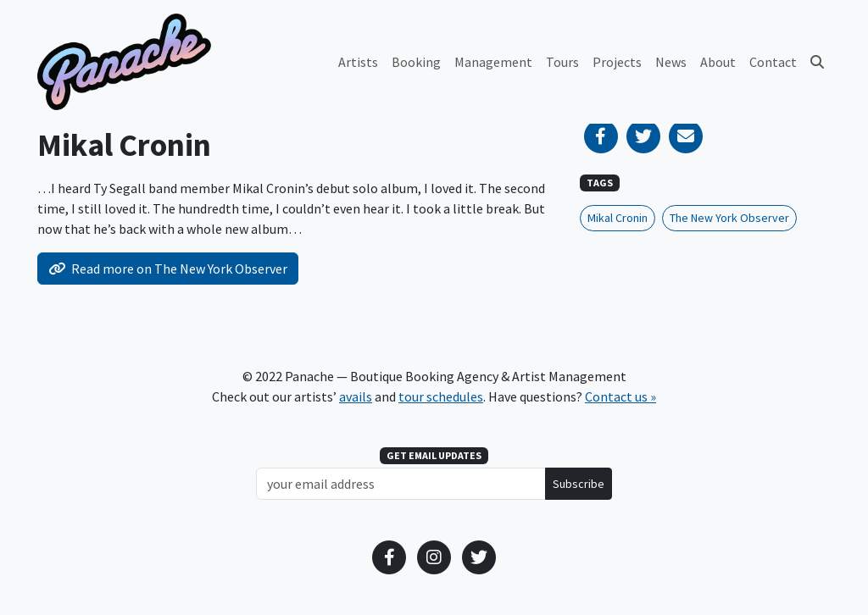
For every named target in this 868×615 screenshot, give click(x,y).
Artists (358, 62)
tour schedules (441, 396)
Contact (773, 62)
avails (356, 396)
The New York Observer (729, 218)
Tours (562, 62)
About (718, 62)
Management (493, 62)
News (671, 62)
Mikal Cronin (618, 218)
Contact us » (620, 396)
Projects (617, 62)
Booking (416, 62)
